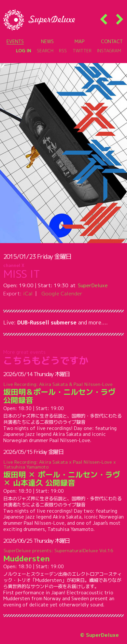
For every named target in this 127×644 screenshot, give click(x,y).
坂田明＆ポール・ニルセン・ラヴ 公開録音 (64, 393)
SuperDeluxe (93, 285)
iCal (28, 293)
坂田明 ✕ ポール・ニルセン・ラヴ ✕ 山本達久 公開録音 (64, 473)
